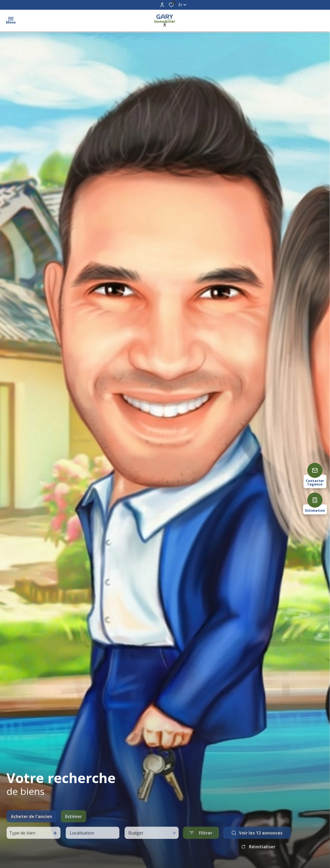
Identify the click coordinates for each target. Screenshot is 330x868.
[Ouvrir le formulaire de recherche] (201, 845)
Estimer (74, 828)
